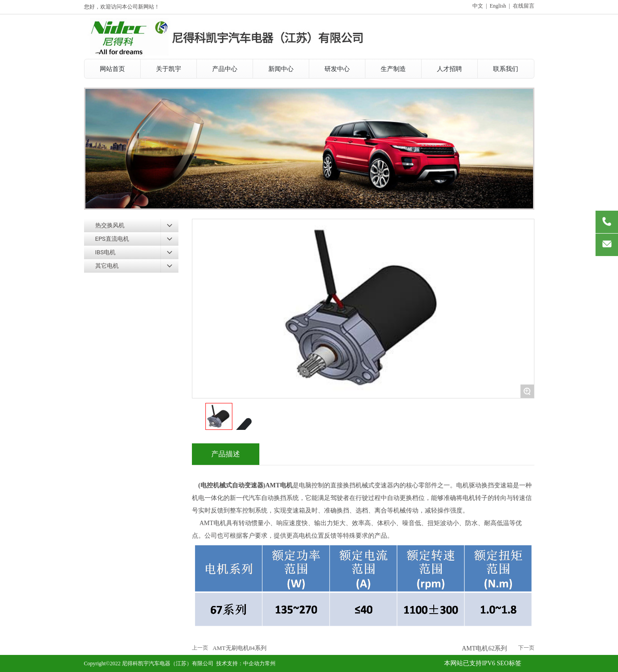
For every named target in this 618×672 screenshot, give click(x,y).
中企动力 (254, 663)
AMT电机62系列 (484, 648)
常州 (270, 663)
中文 (478, 6)
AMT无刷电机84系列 (240, 648)
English (498, 6)
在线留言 (524, 6)
